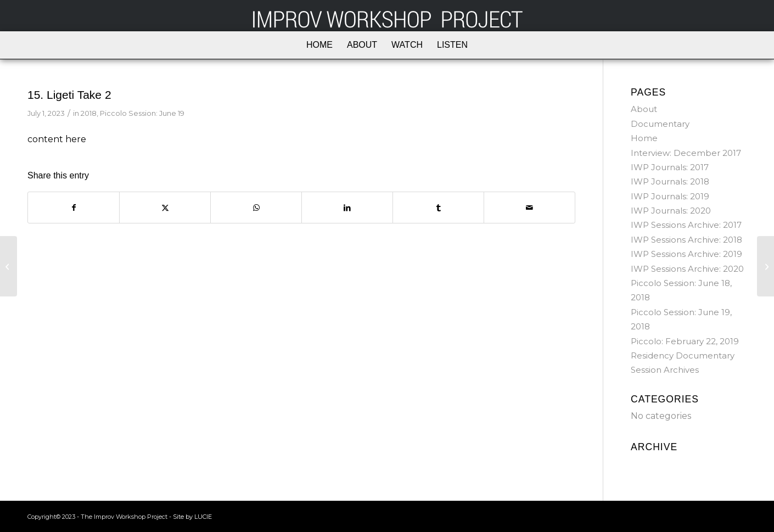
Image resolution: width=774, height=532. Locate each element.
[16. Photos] (765, 266)
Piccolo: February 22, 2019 (685, 341)
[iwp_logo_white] (387, 16)
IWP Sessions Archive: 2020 (687, 269)
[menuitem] (319, 45)
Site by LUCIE (192, 517)
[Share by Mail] (529, 208)
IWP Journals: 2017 (670, 167)
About (644, 109)
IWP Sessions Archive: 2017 (686, 225)
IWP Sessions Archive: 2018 (686, 240)
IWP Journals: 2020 (671, 211)
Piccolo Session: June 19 (142, 113)
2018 (89, 113)
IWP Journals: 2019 (670, 196)
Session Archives (665, 370)
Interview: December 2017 (686, 153)
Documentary (660, 124)
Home (644, 138)
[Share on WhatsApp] (256, 208)
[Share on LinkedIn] (347, 208)
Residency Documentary (683, 355)
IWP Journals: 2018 (670, 181)
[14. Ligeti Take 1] (9, 266)
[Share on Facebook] (74, 208)
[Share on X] (165, 208)
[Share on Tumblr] (438, 208)
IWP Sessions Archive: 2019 (686, 254)
